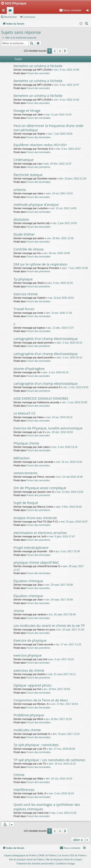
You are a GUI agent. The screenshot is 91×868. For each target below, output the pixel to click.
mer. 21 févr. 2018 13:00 (70, 492)
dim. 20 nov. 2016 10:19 (59, 779)
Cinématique (24, 160)
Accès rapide (4, 11)
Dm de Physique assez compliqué (40, 488)
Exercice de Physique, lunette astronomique (48, 428)
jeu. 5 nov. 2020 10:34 (61, 283)
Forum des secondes (38, 73)
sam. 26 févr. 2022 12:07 (58, 164)
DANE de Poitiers (47, 855)
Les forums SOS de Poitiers (72, 855)
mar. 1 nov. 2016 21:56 (64, 813)
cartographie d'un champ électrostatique (46, 339)
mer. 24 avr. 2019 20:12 (59, 417)
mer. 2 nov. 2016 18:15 (61, 793)
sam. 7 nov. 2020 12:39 (75, 268)
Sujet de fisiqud (26, 503)
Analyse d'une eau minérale (35, 518)
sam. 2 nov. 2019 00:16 (56, 372)
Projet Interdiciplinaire (31, 547)
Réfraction (22, 458)
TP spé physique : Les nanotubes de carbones (49, 760)
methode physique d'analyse (36, 204)
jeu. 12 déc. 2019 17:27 (61, 328)
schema (20, 190)
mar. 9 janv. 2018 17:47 (62, 536)
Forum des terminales (39, 118)
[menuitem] (70, 10)
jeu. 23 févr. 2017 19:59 (57, 689)
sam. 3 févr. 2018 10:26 (69, 507)
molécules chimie (27, 730)
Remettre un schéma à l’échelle (38, 66)
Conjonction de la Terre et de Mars (41, 700)
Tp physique (23, 279)
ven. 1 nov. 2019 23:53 (76, 387)
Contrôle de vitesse (29, 249)
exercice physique (28, 655)
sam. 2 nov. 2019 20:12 (69, 357)
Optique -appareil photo (32, 685)
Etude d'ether (24, 234)
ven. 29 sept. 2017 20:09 (59, 585)
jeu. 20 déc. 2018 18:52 (60, 432)
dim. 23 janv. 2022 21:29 (73, 179)
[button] (65, 51)
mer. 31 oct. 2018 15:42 (69, 462)
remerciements (25, 473)
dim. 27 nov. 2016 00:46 (62, 749)
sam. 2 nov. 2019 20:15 (69, 343)
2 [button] (55, 51)
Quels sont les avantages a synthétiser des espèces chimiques (47, 807)
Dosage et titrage (27, 110)
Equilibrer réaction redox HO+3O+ (40, 145)
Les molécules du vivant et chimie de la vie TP (49, 625)
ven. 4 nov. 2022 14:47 (67, 85)
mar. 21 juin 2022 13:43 (58, 115)
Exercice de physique (30, 640)
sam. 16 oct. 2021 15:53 (59, 193)
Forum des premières (38, 167)
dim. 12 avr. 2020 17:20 (59, 313)
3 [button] (60, 51)
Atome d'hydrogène (29, 369)
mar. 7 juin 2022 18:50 (60, 134)
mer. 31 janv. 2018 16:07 (74, 522)
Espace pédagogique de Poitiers (20, 855)
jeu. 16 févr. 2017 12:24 (59, 719)
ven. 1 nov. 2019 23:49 (74, 402)
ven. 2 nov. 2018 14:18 (65, 447)
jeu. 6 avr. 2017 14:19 (62, 659)
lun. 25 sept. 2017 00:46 (62, 614)
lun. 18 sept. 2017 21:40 (71, 630)
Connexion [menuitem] (89, 11)
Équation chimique (28, 581)
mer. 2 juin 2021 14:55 (65, 223)
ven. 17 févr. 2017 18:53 (65, 704)
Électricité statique (28, 175)
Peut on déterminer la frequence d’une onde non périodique (48, 128)
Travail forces (24, 309)
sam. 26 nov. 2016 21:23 (62, 764)
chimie (19, 611)
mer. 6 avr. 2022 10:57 (68, 149)
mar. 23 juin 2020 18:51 (61, 298)
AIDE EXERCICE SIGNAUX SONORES (41, 398)
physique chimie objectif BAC (36, 562)
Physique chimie (26, 443)
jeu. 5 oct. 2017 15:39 (68, 551)
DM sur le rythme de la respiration (40, 264)
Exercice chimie (26, 294)
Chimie (19, 775)
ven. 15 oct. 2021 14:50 (63, 208)
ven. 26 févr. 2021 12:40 (60, 238)
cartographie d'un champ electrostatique (46, 383)
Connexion (29, 17)
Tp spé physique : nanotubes (36, 745)
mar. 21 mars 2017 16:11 (62, 674)
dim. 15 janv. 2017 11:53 (66, 734)
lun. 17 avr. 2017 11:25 (69, 644)
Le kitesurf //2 (24, 413)
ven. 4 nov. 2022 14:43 (67, 100)
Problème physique (29, 715)
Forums (11, 11)
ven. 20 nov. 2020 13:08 (57, 253)
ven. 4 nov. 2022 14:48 (67, 70)
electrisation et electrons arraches (40, 533)
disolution (21, 219)
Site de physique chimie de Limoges (64, 860)
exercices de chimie (29, 670)
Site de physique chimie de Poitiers (27, 860)
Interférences (24, 790)
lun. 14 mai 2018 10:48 (70, 477)
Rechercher (10, 17)
